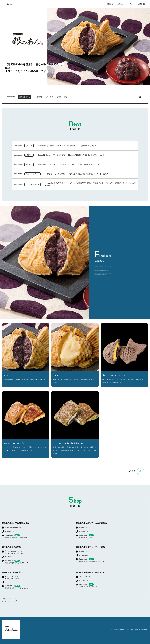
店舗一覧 (142, 4)
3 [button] (16, 600)
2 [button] (10, 600)
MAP (17, 535)
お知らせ (110, 4)
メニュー (131, 4)
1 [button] (4, 600)
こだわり (120, 4)
